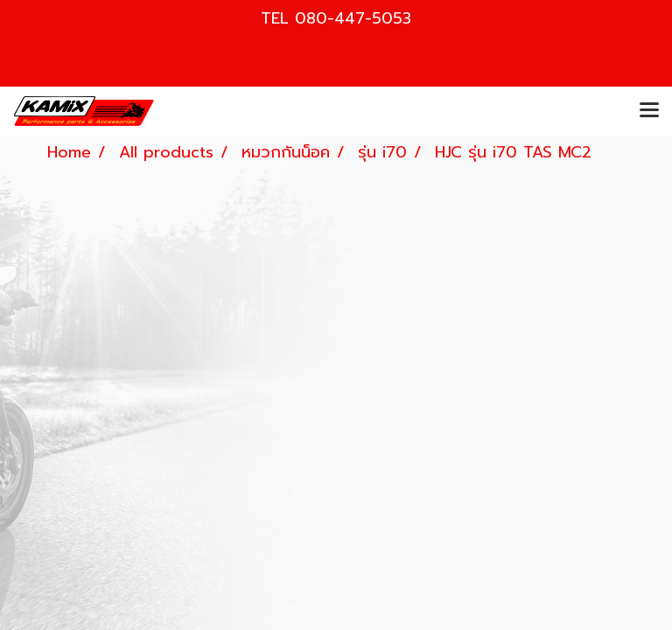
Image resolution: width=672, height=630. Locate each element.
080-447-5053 (353, 18)
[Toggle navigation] (649, 111)
